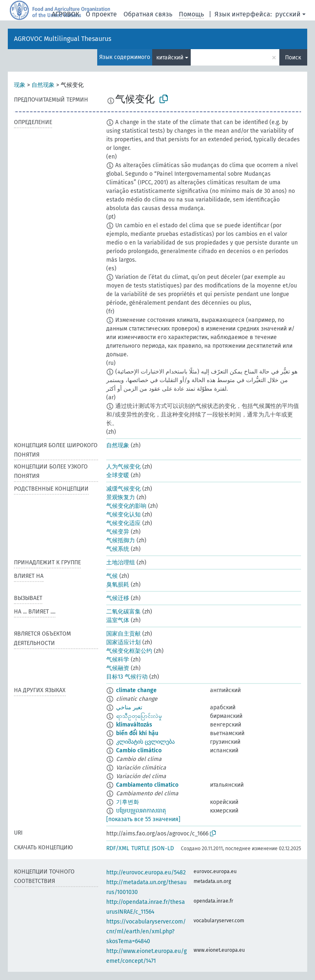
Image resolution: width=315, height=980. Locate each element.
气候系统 (118, 549)
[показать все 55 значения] (143, 819)
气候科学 (118, 660)
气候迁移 (118, 598)
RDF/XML (118, 848)
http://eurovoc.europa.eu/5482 (146, 872)
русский (288, 14)
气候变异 (118, 532)
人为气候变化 (123, 467)
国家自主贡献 (123, 634)
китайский (170, 58)
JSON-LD (163, 848)
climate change (136, 690)
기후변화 (128, 802)
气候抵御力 (121, 540)
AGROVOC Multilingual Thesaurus (63, 39)
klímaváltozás (134, 725)
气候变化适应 (123, 523)
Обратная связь (148, 14)
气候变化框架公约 (129, 651)
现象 (20, 85)
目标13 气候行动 (127, 677)
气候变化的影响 (126, 506)
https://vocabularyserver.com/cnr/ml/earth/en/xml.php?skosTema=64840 (146, 931)
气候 (112, 576)
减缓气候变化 (123, 489)
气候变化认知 (123, 515)
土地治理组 (121, 562)
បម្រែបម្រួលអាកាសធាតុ (141, 811)
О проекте (101, 14)
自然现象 (43, 85)
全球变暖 (118, 475)
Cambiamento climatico (147, 785)
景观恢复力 (121, 497)
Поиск (293, 58)
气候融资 (118, 668)
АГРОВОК (65, 14)
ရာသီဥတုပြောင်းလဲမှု (139, 716)
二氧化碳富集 (123, 612)
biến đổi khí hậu (137, 733)
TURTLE (140, 848)
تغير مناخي (129, 707)
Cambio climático (139, 750)
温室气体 (118, 620)
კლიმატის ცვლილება (145, 742)
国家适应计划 (123, 642)
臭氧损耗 (118, 585)
